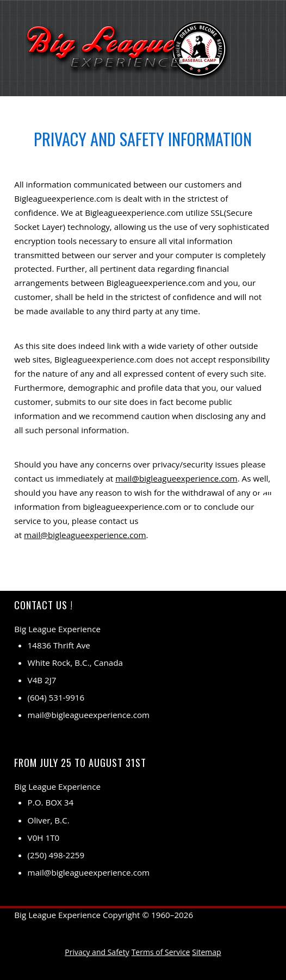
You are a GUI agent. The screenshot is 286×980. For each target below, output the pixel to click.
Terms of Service (161, 952)
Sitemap (206, 952)
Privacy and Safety (97, 952)
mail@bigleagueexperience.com (176, 478)
